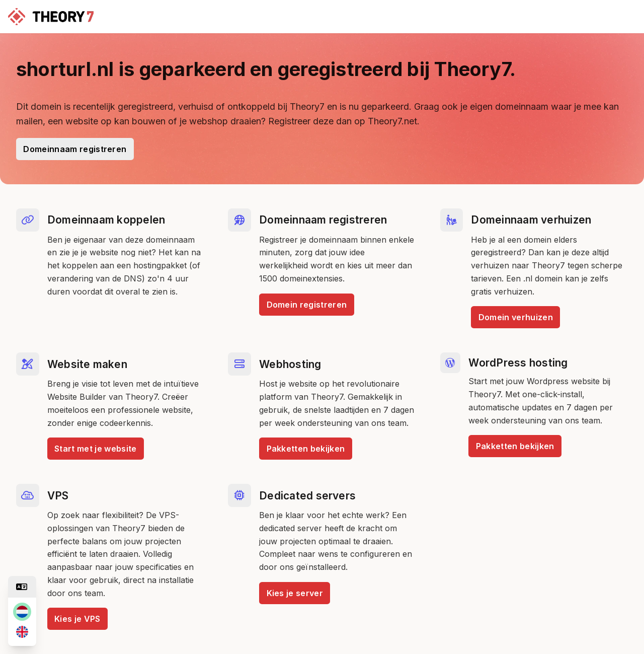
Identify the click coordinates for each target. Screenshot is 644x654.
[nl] (22, 612)
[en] (22, 632)
